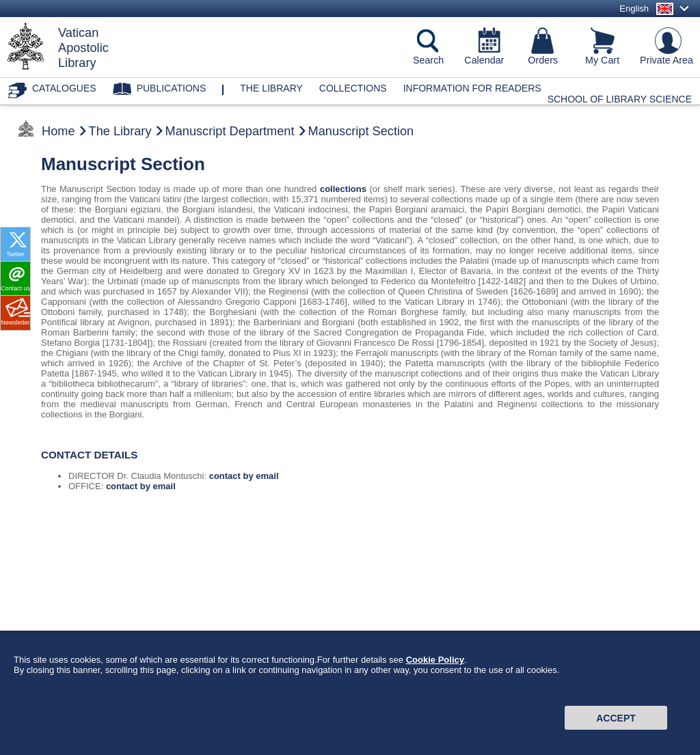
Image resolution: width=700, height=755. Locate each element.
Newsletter (15, 322)
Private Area (667, 60)
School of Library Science (620, 99)
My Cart (602, 60)
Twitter (15, 254)
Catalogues (64, 88)
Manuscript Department (230, 131)
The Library (120, 131)
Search (428, 60)
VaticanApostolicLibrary (83, 48)
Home (58, 131)
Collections (353, 88)
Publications (172, 88)
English (634, 9)
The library (271, 88)
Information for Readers (472, 88)
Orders (543, 60)
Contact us (15, 288)
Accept (616, 726)
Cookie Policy (435, 668)
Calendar (484, 60)
